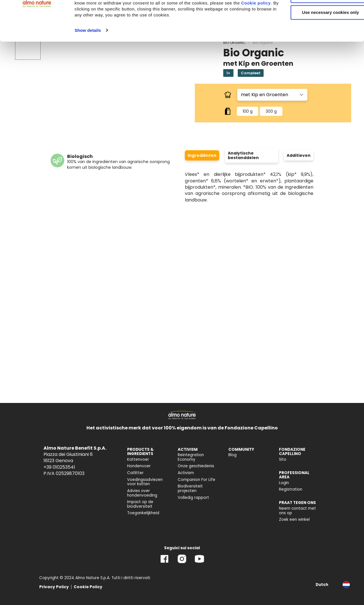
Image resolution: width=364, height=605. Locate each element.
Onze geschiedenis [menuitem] (196, 466)
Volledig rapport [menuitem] (193, 498)
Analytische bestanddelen (243, 155)
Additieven (299, 155)
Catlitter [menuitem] (135, 473)
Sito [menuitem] (283, 459)
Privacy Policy (54, 587)
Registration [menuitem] (291, 489)
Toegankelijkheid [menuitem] (143, 513)
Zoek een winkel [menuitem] (294, 519)
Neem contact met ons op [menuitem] (297, 511)
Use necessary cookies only (317, 48)
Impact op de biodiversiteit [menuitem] (140, 504)
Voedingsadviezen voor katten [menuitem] (145, 482)
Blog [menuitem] (232, 455)
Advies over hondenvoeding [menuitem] (142, 493)
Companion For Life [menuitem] (197, 480)
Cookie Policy (88, 587)
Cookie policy (138, 44)
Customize (317, 31)
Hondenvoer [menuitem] (139, 466)
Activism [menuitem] (186, 473)
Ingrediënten (202, 155)
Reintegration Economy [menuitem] (191, 457)
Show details (88, 71)
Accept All (317, 14)
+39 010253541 (59, 467)
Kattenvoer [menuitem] (138, 459)
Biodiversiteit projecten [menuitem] (190, 488)
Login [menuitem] (284, 483)
